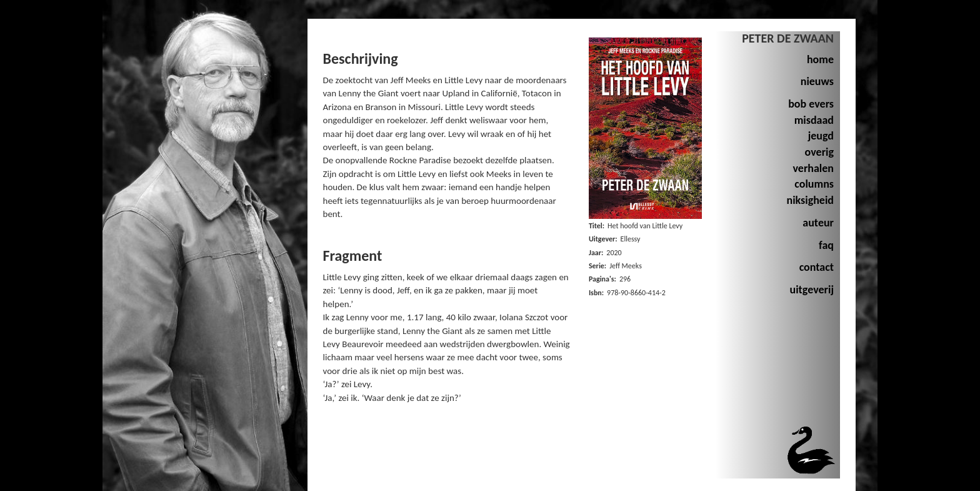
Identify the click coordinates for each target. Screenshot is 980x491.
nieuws (817, 81)
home (820, 59)
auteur (818, 223)
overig (819, 152)
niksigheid (810, 200)
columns (814, 184)
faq (826, 245)
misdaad (814, 120)
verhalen (814, 168)
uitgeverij (812, 290)
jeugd (821, 136)
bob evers (811, 104)
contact (817, 267)
